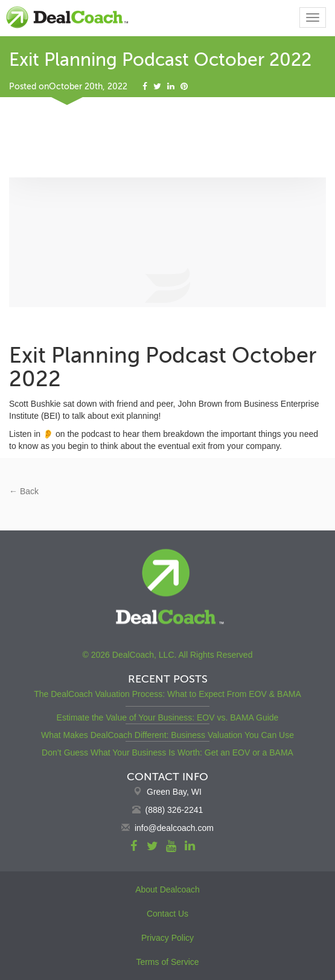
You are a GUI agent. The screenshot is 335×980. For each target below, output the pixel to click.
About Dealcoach (168, 889)
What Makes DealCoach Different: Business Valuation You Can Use (168, 735)
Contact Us (168, 914)
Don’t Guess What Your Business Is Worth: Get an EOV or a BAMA (168, 752)
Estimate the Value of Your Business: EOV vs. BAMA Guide (168, 717)
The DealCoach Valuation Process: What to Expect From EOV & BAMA (167, 694)
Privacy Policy (168, 938)
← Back (24, 491)
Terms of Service (167, 962)
